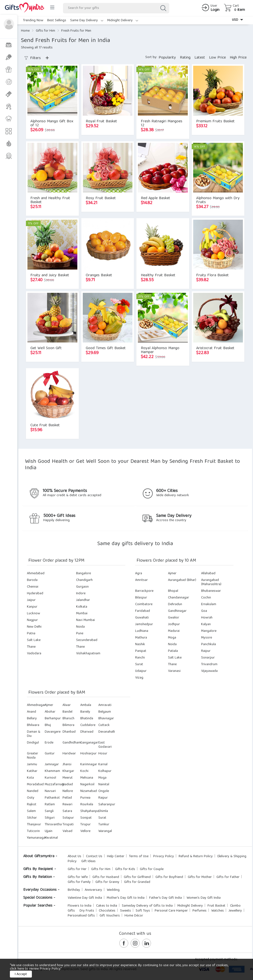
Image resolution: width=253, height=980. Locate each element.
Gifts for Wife (78, 877)
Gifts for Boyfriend (169, 877)
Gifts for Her (77, 869)
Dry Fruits (87, 911)
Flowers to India (80, 906)
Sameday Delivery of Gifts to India (147, 906)
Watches (218, 911)
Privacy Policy (164, 856)
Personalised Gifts (81, 916)
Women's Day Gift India (204, 898)
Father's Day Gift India (166, 898)
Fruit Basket (216, 906)
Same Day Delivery (87, 21)
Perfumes (200, 911)
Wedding (113, 890)
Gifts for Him (45, 31)
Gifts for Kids (125, 869)
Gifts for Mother (200, 877)
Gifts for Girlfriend (137, 877)
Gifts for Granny (107, 882)
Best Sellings (57, 21)
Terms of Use (139, 856)
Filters (33, 58)
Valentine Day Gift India (85, 898)
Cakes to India (107, 906)
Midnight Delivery (123, 21)
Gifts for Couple (152, 869)
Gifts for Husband (106, 877)
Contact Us (94, 856)
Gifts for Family (79, 882)
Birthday (74, 890)
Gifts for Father (228, 877)
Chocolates (107, 911)
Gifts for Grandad (137, 882)
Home (25, 31)
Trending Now (33, 21)
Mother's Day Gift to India (126, 898)
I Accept (21, 974)
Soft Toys (143, 911)
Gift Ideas (88, 861)
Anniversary (93, 890)
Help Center (116, 856)
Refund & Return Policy (196, 856)
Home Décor (134, 916)
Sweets (126, 911)
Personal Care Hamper (171, 911)
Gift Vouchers (110, 916)
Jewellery (235, 911)
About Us (74, 856)
